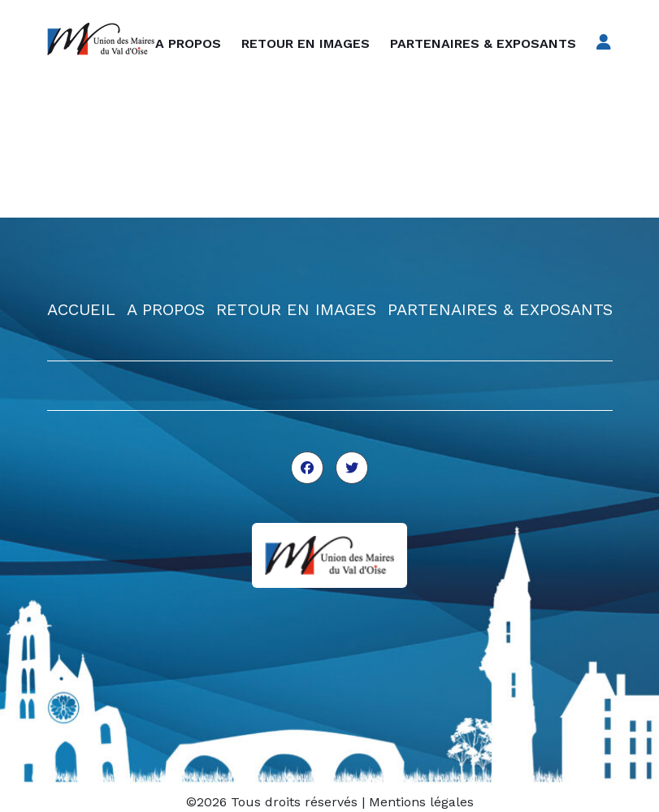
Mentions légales (421, 802)
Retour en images (306, 43)
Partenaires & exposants (483, 43)
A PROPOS (166, 309)
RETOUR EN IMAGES (296, 309)
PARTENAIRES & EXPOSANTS (500, 309)
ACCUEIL (81, 309)
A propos (188, 43)
